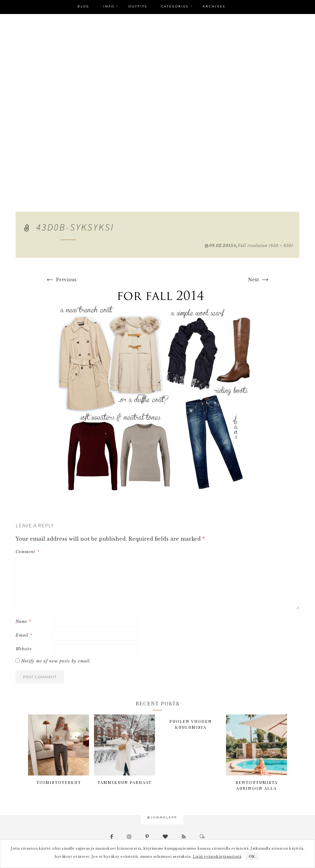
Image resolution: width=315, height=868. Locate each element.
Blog (83, 6)
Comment (28, 552)
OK (252, 856)
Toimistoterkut (59, 782)
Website (24, 649)
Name (24, 621)
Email (24, 635)
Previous (61, 280)
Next (259, 280)
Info (109, 6)
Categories (175, 6)
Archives (214, 6)
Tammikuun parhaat (125, 782)
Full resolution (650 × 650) (266, 246)
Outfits (138, 6)
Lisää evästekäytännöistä (217, 856)
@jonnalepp (162, 817)
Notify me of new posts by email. (56, 661)
